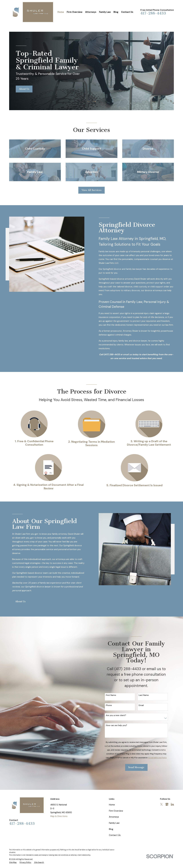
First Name (113, 695)
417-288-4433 (153, 13)
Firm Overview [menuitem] (75, 12)
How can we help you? (118, 725)
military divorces (134, 290)
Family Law (114, 823)
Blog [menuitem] (116, 12)
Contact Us (115, 835)
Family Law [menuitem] (105, 12)
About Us (24, 89)
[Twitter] (161, 804)
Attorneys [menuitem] (91, 12)
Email (143, 705)
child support (159, 287)
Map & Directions (59, 816)
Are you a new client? (118, 715)
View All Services (92, 190)
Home (112, 805)
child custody (142, 287)
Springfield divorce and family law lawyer (124, 269)
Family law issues (109, 251)
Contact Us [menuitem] (127, 12)
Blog (111, 829)
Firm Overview (116, 811)
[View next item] (94, 102)
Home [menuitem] (61, 12)
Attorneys (114, 817)
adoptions (117, 290)
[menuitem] (13, 862)
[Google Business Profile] (167, 804)
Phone (111, 705)
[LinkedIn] (172, 804)
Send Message (138, 767)
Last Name (146, 695)
